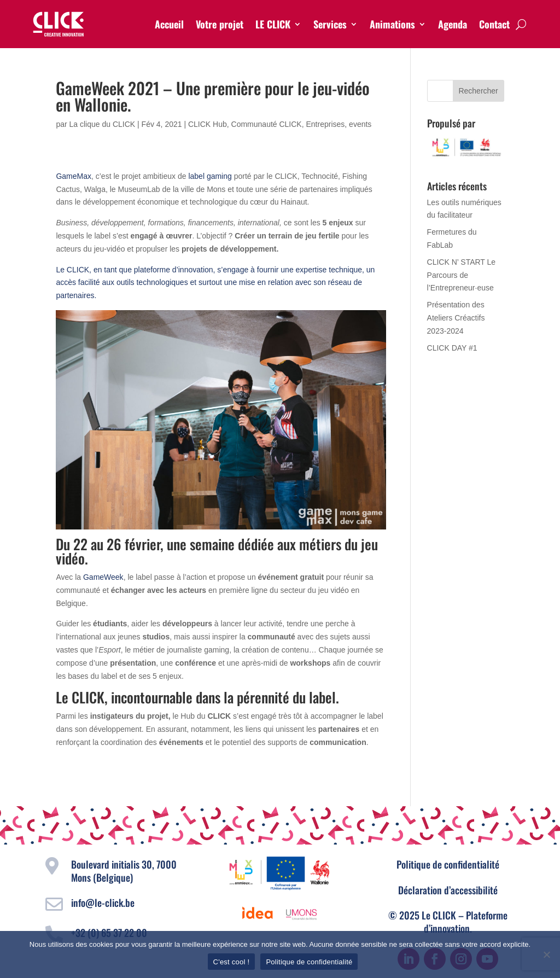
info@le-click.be (103, 903)
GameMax (74, 176)
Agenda (453, 24)
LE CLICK (273, 24)
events (360, 124)
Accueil (169, 24)
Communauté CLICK (267, 124)
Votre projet (220, 24)
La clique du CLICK (103, 124)
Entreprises (326, 124)
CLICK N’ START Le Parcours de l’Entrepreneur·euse (462, 275)
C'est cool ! (232, 962)
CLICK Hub (208, 124)
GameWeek (103, 577)
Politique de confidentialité (448, 864)
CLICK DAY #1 (452, 348)
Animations (392, 24)
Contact (494, 24)
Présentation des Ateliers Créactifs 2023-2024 (456, 318)
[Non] (546, 954)
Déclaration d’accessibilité (448, 890)
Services (330, 24)
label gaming (210, 176)
